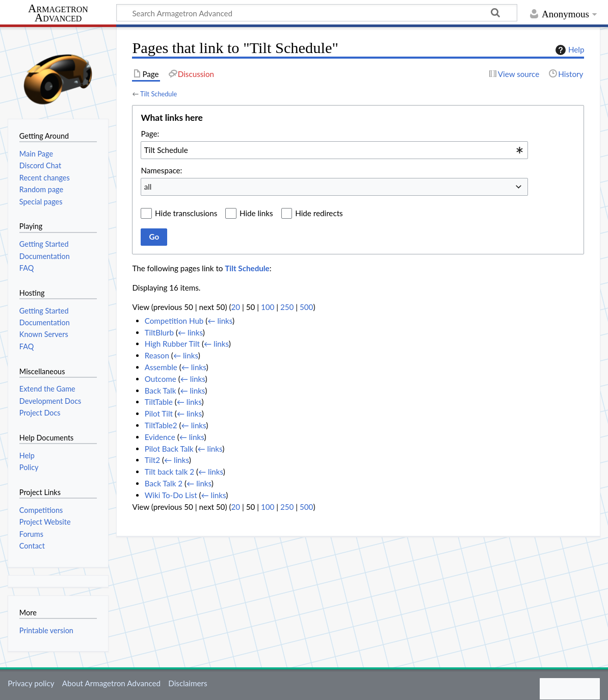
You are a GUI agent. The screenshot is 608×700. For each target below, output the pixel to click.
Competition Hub (174, 321)
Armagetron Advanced (58, 14)
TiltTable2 (161, 425)
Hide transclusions (186, 213)
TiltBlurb (159, 332)
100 (268, 307)
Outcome (161, 379)
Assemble (161, 367)
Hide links (256, 213)
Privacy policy (31, 683)
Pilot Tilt (159, 413)
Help (569, 50)
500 (306, 307)
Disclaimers (188, 683)
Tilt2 (152, 460)
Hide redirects (319, 213)
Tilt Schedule (158, 94)
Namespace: (161, 170)
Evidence (160, 437)
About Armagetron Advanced (111, 683)
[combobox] (334, 150)
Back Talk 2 (164, 483)
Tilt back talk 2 (169, 472)
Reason (157, 355)
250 (287, 307)
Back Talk (161, 391)
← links (220, 321)
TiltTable (159, 402)
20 (235, 307)
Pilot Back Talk (169, 449)
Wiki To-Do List (171, 495)
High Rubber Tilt (172, 344)
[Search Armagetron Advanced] (317, 13)
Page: (150, 134)
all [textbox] (148, 187)
